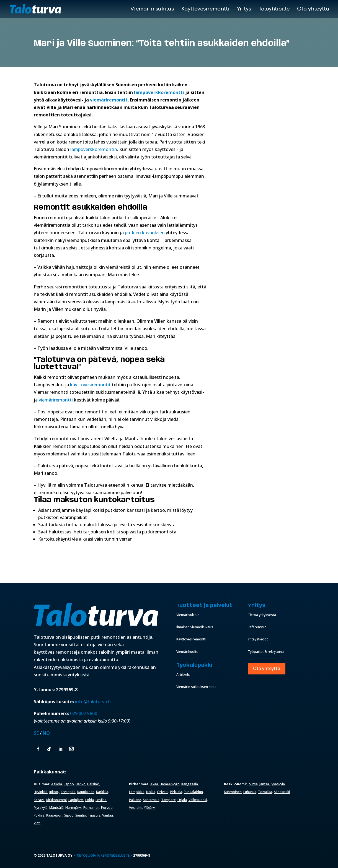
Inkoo (54, 792)
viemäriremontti (56, 400)
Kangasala (190, 784)
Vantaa (108, 815)
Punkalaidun (193, 792)
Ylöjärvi (150, 808)
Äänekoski (282, 792)
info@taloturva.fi (93, 702)
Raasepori (54, 815)
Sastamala (151, 800)
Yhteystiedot (258, 639)
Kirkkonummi (56, 800)
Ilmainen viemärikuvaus (195, 627)
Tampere (168, 800)
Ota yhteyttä (313, 9)
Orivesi (163, 792)
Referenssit (257, 627)
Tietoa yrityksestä (262, 615)
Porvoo (107, 808)
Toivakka (265, 792)
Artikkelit (183, 675)
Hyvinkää (41, 792)
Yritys (244, 9)
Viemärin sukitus (152, 9)
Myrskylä (41, 808)
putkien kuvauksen (145, 233)
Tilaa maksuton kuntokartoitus (94, 500)
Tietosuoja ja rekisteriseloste (103, 855)
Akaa (154, 784)
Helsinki (93, 784)
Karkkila (102, 792)
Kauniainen (86, 792)
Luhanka (250, 792)
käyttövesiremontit (90, 385)
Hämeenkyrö (170, 784)
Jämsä (264, 784)
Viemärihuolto (187, 652)
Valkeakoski (198, 800)
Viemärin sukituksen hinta (196, 687)
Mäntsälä (56, 808)
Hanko (81, 784)
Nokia (151, 792)
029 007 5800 (84, 713)
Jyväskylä (278, 784)
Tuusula (94, 815)
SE (36, 733)
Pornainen (91, 808)
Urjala (182, 800)
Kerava (39, 800)
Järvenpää (68, 792)
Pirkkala (176, 792)
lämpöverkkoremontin (94, 149)
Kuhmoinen (233, 792)
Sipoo (69, 815)
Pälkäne (135, 800)
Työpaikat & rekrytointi (266, 652)
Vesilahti (136, 808)
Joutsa (253, 784)
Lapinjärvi (76, 800)
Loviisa (101, 800)
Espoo (69, 784)
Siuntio (81, 815)
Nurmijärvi (73, 808)
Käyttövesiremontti (205, 9)
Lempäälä (137, 792)
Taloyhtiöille (274, 9)
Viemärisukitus (188, 615)
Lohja (90, 800)
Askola (57, 784)
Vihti (37, 823)
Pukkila (39, 815)
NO (46, 733)
